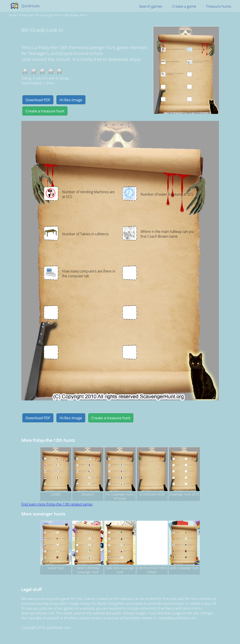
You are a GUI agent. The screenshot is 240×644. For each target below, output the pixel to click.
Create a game (184, 6)
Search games (151, 6)
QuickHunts (30, 6)
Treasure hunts (218, 6)
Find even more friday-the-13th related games (57, 504)
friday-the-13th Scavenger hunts (41, 15)
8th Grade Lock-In (76, 15)
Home (13, 15)
